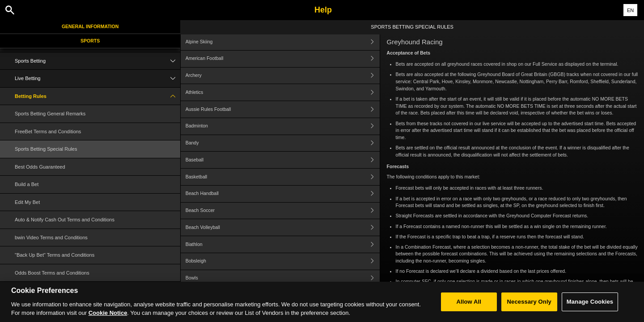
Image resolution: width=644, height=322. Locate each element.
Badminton (283, 126)
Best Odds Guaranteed (40, 167)
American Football (283, 59)
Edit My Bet (27, 202)
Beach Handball (283, 194)
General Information (90, 26)
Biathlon (283, 244)
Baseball (283, 160)
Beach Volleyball (283, 227)
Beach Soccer (283, 211)
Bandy (283, 143)
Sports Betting (97, 61)
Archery (283, 76)
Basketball (283, 177)
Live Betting (97, 78)
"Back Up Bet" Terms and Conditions (55, 255)
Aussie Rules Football (283, 109)
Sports (90, 41)
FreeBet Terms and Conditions (48, 131)
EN (630, 10)
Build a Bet (27, 184)
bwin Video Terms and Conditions (51, 237)
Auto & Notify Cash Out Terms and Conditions (65, 220)
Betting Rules (97, 96)
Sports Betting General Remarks (50, 114)
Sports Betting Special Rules (46, 149)
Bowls (283, 278)
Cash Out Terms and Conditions (50, 290)
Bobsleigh (283, 261)
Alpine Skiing (283, 42)
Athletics (283, 92)
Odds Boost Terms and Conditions (52, 273)
